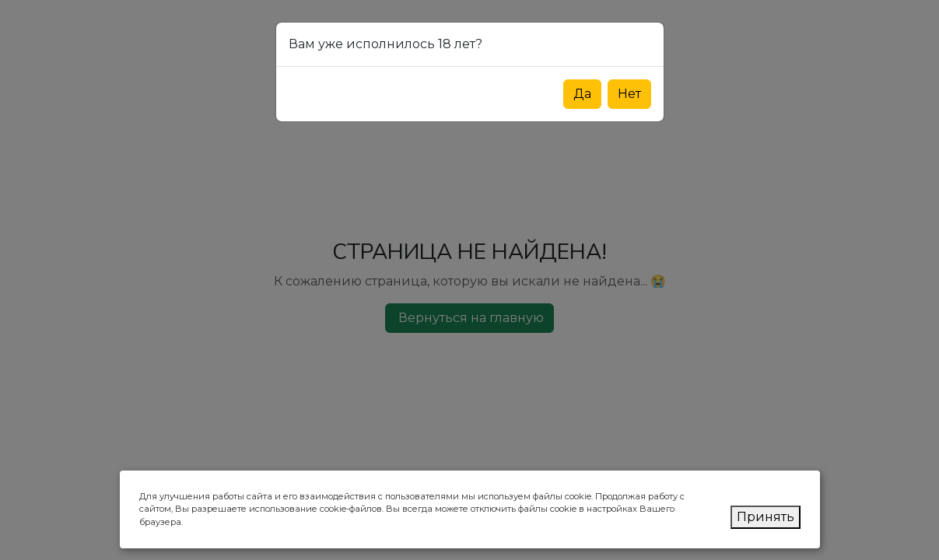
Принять (766, 517)
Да (582, 94)
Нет (629, 94)
